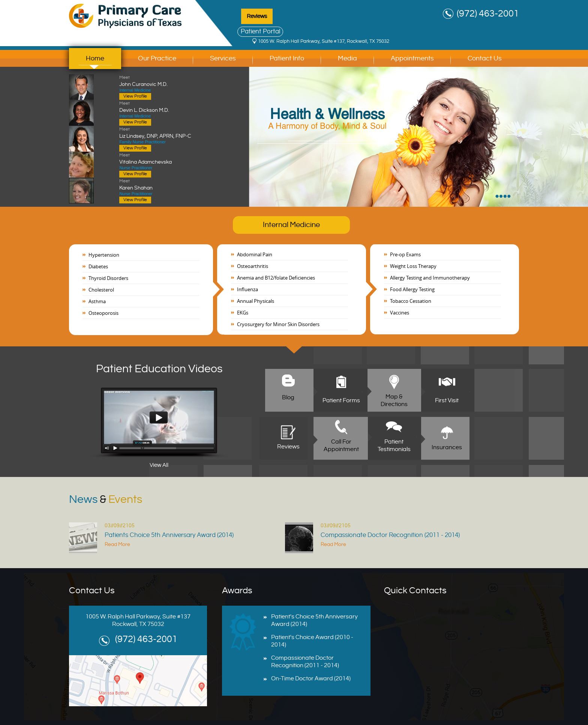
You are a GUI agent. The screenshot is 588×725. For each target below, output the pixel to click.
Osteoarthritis (253, 266)
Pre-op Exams (405, 254)
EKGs (243, 313)
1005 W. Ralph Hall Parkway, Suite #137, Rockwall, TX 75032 (324, 41)
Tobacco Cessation (411, 301)
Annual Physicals (256, 301)
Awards (237, 591)
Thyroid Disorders (108, 278)
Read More (117, 545)
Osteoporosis (103, 313)
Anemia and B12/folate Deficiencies (276, 278)
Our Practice (157, 58)
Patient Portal (260, 32)
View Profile (135, 96)
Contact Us (485, 58)
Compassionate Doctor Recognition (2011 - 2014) (390, 535)
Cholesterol (101, 290)
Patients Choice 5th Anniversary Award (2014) (169, 535)
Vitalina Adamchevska (168, 158)
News (106, 499)
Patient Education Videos (159, 369)
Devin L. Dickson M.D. (168, 107)
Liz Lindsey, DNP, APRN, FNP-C (168, 132)
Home (95, 58)
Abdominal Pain (255, 254)
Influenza (247, 289)
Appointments (412, 58)
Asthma (97, 301)
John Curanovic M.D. (168, 81)
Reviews (257, 16)
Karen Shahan (168, 184)
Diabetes (98, 266)
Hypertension (104, 255)
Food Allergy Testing (412, 289)
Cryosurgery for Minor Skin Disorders (278, 324)
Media (347, 58)
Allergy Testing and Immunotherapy (430, 278)
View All (159, 465)
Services (223, 58)
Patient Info (287, 58)
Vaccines (400, 313)
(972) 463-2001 (488, 14)
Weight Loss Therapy (413, 266)
